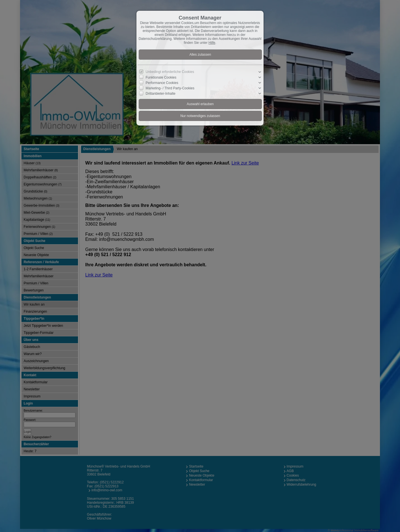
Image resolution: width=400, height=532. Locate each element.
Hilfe (212, 43)
